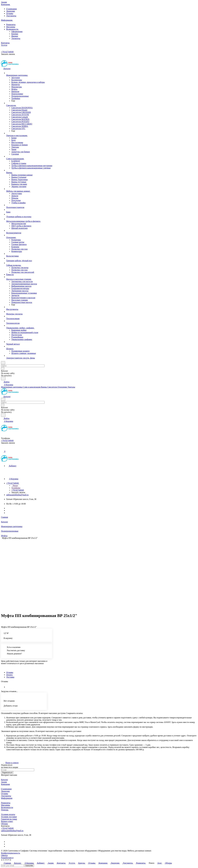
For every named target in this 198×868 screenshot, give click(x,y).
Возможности (13, 29)
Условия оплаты (8, 814)
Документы (11, 16)
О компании (11, 9)
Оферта (4, 855)
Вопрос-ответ (7, 821)
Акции (4, 782)
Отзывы (10, 13)
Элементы (16, 38)
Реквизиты (11, 25)
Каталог (5, 780)
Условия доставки (9, 817)
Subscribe (29, 866)
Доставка (10, 677)
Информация (7, 798)
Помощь (5, 810)
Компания (5, 784)
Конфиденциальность (11, 853)
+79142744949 (7, 52)
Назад (15, 485)
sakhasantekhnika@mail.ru (17, 495)
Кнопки (15, 34)
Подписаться (7, 773)
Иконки (15, 36)
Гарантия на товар (9, 819)
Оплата (9, 675)
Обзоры (4, 824)
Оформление (17, 31)
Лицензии (11, 11)
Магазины (11, 27)
